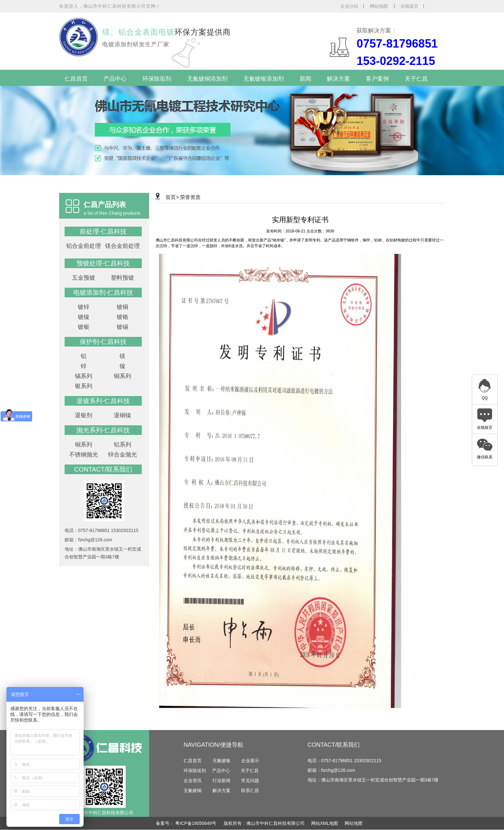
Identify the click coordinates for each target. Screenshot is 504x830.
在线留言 (410, 6)
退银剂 (84, 415)
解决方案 (338, 79)
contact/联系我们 (103, 469)
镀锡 (122, 327)
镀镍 (84, 317)
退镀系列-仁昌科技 (103, 401)
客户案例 (377, 79)
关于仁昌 (416, 79)
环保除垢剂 (157, 79)
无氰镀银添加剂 (264, 79)
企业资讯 (193, 780)
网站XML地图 (325, 823)
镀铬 (122, 317)
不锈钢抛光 (84, 455)
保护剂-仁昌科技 (103, 342)
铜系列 (122, 376)
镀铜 (122, 307)
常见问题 (250, 780)
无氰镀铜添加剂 (207, 79)
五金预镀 (84, 278)
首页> (172, 197)
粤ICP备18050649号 (196, 823)
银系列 (84, 386)
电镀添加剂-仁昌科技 (103, 293)
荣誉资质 (190, 197)
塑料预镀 (122, 278)
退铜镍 (122, 415)
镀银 (84, 327)
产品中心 (115, 79)
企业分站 (349, 6)
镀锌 (84, 307)
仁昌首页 (76, 79)
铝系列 (122, 445)
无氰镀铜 (193, 790)
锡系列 (84, 376)
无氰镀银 (221, 761)
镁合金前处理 (122, 246)
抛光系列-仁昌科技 (103, 430)
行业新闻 (221, 780)
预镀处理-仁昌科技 (103, 263)
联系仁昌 (250, 790)
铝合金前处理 (84, 246)
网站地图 (380, 6)
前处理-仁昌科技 (103, 231)
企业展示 (250, 761)
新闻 (305, 79)
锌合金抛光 (122, 455)
